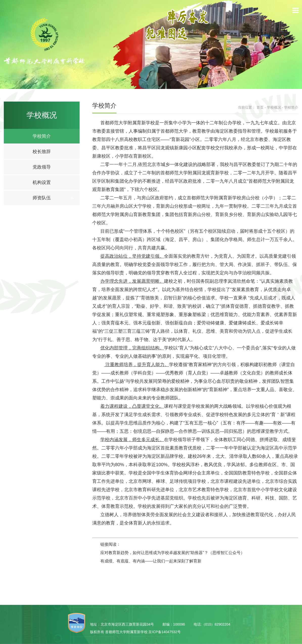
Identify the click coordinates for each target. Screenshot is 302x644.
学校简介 (42, 136)
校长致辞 (42, 152)
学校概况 (274, 107)
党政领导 (42, 167)
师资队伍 (42, 198)
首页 (260, 107)
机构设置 (42, 182)
